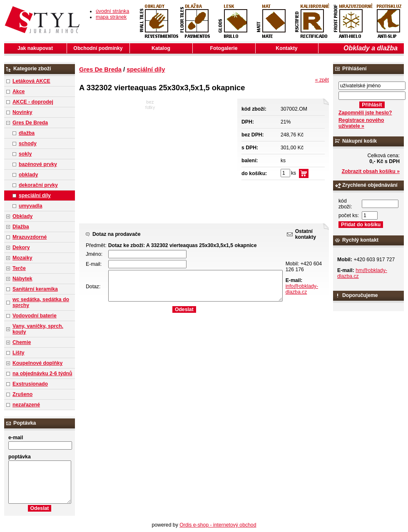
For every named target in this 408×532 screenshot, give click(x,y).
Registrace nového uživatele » (361, 123)
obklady (28, 175)
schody (28, 144)
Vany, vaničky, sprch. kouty (38, 329)
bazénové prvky (38, 164)
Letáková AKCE (31, 81)
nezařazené (26, 405)
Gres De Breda (30, 123)
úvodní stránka (112, 11)
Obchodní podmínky (98, 48)
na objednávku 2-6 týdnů (42, 374)
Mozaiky (22, 258)
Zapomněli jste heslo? (365, 113)
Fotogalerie (224, 48)
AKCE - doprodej (33, 102)
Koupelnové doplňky (37, 363)
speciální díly (35, 195)
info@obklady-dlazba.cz (302, 289)
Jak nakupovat (35, 48)
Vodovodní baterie (35, 316)
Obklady (22, 216)
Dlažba (21, 227)
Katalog (161, 48)
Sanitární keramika (35, 289)
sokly (25, 154)
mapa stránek (111, 17)
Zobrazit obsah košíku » (371, 171)
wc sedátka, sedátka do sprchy (41, 302)
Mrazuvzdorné (30, 237)
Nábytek (22, 279)
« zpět (322, 80)
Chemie (22, 342)
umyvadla (30, 206)
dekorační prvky (38, 185)
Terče (19, 268)
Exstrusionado (30, 384)
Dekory (21, 247)
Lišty (19, 353)
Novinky (22, 112)
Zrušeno (22, 394)
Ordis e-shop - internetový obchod (218, 525)
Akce (19, 92)
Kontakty (286, 48)
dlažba (27, 133)
